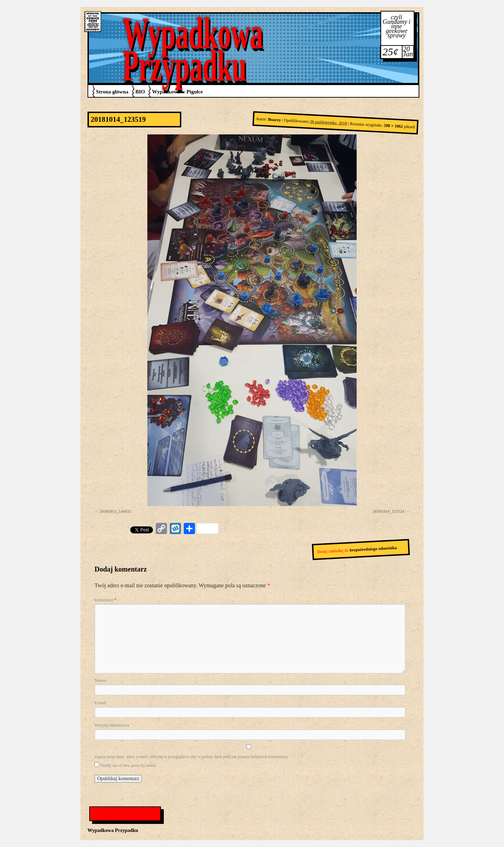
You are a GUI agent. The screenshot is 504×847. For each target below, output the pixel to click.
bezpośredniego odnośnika (373, 549)
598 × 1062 (393, 126)
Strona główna (112, 92)
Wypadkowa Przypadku (193, 49)
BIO (140, 92)
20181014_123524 (388, 511)
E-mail (100, 703)
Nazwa (100, 680)
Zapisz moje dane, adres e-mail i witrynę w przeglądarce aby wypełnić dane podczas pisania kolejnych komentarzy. (192, 757)
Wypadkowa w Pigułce (177, 92)
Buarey (274, 120)
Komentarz (105, 600)
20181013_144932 (115, 511)
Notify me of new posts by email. (128, 765)
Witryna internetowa (112, 725)
